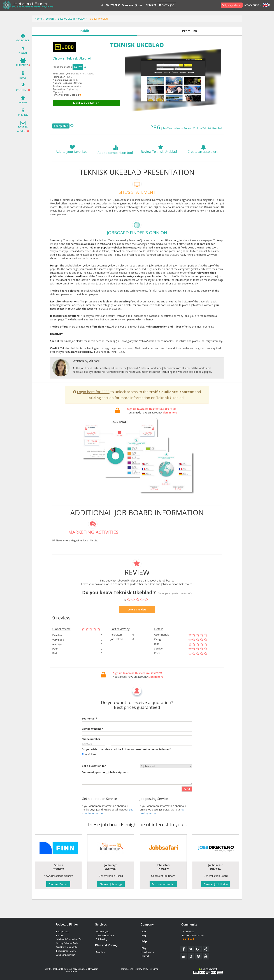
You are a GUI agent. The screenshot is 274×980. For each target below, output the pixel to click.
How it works (111, 5)
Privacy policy (142, 969)
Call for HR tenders (105, 936)
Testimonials (188, 932)
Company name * (92, 740)
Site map (154, 969)
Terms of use (127, 969)
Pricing (23, 113)
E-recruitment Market (66, 951)
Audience (22, 63)
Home (38, 19)
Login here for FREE (93, 403)
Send (187, 800)
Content (22, 88)
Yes (85, 766)
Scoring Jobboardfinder (67, 943)
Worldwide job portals (67, 947)
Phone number (91, 750)
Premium (100, 952)
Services (150, 5)
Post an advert (23, 127)
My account (253, 5)
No (93, 766)
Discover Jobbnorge (111, 884)
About (23, 51)
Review (23, 101)
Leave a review (137, 621)
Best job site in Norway (71, 19)
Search (127, 5)
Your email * (90, 730)
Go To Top (23, 39)
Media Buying (102, 932)
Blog (144, 936)
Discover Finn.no (58, 884)
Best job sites (63, 932)
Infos (23, 76)
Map (139, 5)
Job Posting (102, 939)
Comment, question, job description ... (105, 784)
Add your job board (232, 5)
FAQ (144, 948)
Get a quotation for (94, 777)
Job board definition (66, 955)
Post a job (166, 5)
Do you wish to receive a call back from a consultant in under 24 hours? (126, 761)
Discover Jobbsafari (163, 884)
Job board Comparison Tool (69, 939)
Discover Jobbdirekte (216, 884)
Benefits (60, 936)
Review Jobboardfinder (193, 938)
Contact (145, 956)
